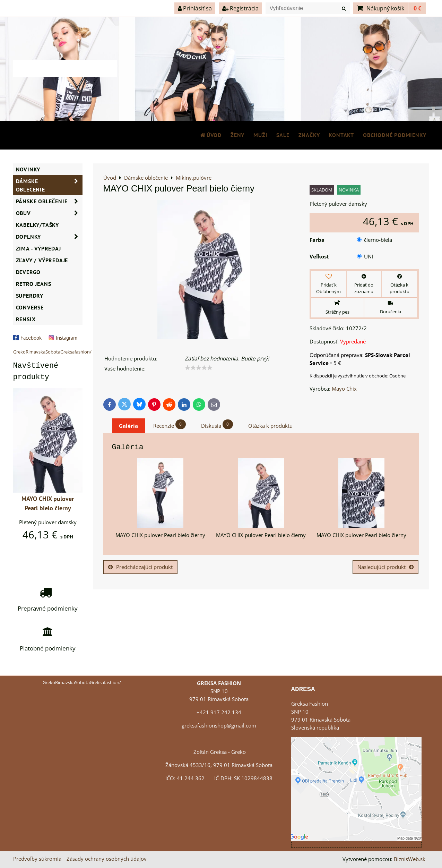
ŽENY (237, 135)
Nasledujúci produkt (385, 567)
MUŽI (260, 135)
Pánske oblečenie (49, 201)
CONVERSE (30, 307)
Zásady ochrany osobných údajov (107, 859)
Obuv (49, 213)
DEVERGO (28, 272)
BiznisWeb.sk (410, 859)
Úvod (210, 135)
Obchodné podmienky (395, 135)
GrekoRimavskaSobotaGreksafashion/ (52, 352)
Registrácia (240, 8)
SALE (283, 135)
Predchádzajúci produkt (140, 567)
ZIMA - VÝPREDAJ (38, 248)
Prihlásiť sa (195, 8)
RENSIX (26, 319)
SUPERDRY (30, 296)
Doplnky (49, 237)
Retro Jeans (34, 284)
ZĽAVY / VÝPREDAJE (42, 260)
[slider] (199, 368)
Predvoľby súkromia (37, 859)
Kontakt (341, 135)
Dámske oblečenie (49, 185)
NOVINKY (28, 169)
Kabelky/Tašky (37, 225)
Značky (309, 135)
